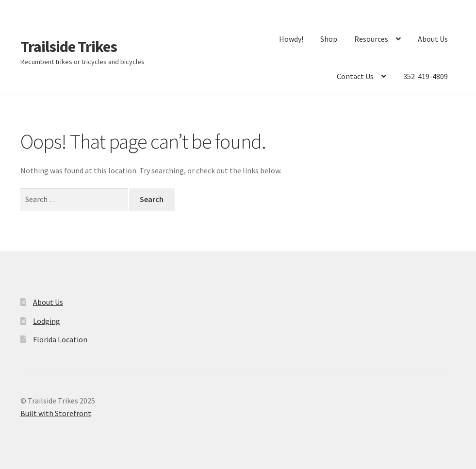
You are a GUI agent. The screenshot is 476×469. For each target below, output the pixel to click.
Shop (329, 39)
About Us (433, 39)
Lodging (47, 321)
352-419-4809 (426, 76)
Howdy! (291, 39)
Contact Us (355, 76)
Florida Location (60, 339)
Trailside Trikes (69, 47)
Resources (371, 39)
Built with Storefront (56, 413)
